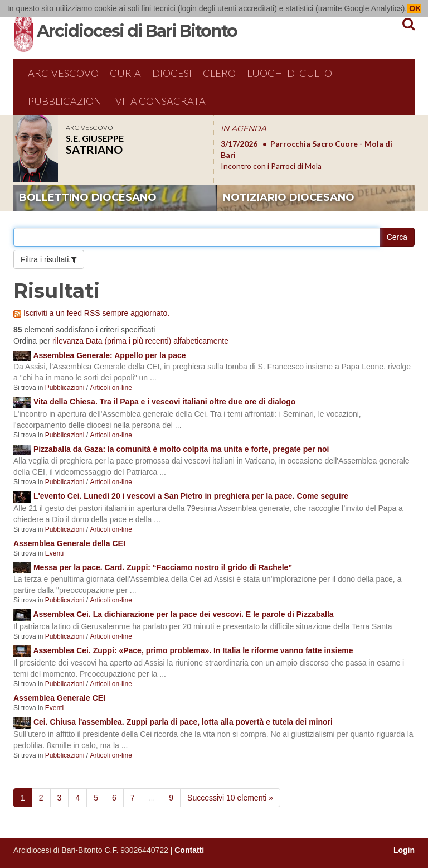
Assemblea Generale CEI (59, 698)
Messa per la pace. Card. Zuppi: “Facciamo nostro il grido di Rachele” (163, 567)
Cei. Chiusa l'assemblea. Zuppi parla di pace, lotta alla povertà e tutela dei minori (183, 722)
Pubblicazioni (66, 101)
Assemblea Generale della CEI (69, 543)
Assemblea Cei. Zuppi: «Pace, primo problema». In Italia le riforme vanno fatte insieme (193, 650)
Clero (219, 73)
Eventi (54, 553)
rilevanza (68, 341)
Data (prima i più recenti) (128, 341)
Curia (125, 73)
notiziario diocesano (289, 197)
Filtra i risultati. (46, 259)
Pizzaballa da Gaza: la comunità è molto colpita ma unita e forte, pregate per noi (181, 449)
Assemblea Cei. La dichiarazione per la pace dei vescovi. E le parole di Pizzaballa (183, 614)
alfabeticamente (201, 341)
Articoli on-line (111, 388)
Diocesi (172, 73)
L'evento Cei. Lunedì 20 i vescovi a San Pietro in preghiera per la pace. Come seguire (191, 496)
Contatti (189, 850)
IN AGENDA (244, 128)
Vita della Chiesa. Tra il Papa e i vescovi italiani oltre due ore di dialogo (164, 402)
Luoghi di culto (290, 73)
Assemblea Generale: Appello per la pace (109, 355)
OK (414, 8)
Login (404, 850)
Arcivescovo (63, 73)
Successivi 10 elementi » (230, 798)
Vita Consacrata (160, 101)
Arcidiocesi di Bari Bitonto (137, 31)
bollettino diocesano (88, 197)
